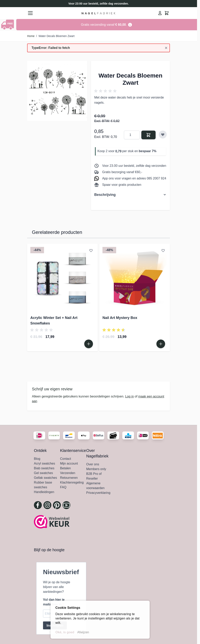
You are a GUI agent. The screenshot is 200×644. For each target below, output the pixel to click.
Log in (130, 396)
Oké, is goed (65, 632)
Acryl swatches (44, 463)
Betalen (65, 468)
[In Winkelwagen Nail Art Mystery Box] (161, 344)
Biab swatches (44, 468)
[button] (106, 91)
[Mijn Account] (160, 13)
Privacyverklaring (98, 493)
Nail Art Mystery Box (120, 318)
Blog (37, 459)
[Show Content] (8, 25)
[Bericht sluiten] (166, 48)
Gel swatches (43, 473)
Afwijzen (83, 632)
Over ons (93, 464)
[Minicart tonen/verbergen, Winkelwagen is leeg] (167, 13)
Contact (66, 459)
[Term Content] (130, 25)
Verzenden (68, 473)
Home (31, 36)
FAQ (63, 487)
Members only (96, 469)
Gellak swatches (45, 478)
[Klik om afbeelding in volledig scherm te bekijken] (57, 91)
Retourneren (69, 478)
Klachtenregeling (72, 482)
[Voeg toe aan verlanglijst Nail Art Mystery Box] (163, 250)
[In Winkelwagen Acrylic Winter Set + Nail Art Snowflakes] (89, 344)
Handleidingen (44, 492)
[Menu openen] (30, 13)
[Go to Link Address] (107, 25)
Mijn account (69, 463)
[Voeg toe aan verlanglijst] (163, 135)
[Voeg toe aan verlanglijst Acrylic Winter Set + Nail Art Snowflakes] (91, 250)
